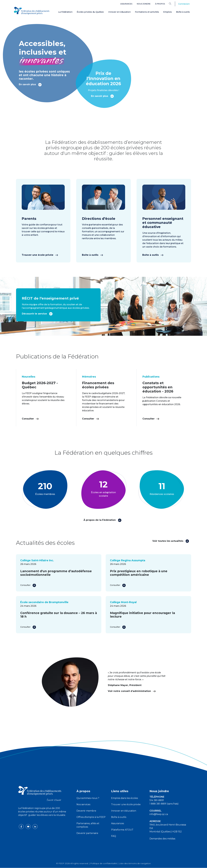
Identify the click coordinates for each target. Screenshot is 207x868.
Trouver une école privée (40, 255)
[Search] (172, 4)
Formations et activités (147, 12)
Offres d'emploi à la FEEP (91, 817)
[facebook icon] (22, 826)
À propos (160, 4)
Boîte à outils (183, 12)
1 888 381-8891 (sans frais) (164, 804)
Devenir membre (86, 811)
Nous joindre (144, 4)
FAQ (114, 836)
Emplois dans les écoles (124, 798)
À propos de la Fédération (102, 520)
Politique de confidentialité (104, 863)
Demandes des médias (162, 839)
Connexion (184, 4)
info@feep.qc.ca (159, 814)
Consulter (30, 419)
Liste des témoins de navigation (135, 863)
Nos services (83, 804)
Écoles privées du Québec (90, 12)
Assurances (126, 4)
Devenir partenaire (87, 833)
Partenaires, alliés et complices (88, 825)
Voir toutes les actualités (171, 541)
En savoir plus (30, 84)
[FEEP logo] (40, 793)
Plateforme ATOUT (122, 830)
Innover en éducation (119, 12)
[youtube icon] (28, 826)
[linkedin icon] (35, 826)
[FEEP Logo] (32, 10)
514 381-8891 (157, 800)
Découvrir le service (37, 314)
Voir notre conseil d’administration (132, 691)
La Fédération (65, 12)
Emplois (168, 12)
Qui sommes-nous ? (88, 798)
